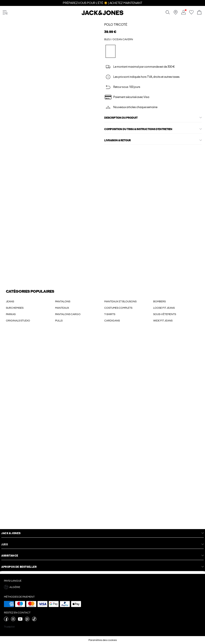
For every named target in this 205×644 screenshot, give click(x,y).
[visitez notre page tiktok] (34, 620)
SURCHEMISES (15, 308)
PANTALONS (63, 301)
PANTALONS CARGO (68, 314)
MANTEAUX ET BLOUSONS (120, 301)
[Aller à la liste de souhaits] (191, 14)
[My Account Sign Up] (102, 430)
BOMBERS (159, 301)
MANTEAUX (62, 308)
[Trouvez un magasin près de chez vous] (176, 14)
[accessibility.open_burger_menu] (5, 13)
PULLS (59, 321)
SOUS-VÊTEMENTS (165, 314)
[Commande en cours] (199, 13)
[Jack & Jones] (102, 14)
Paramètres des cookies (103, 640)
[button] (102, 587)
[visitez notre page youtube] (20, 620)
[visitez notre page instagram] (13, 620)
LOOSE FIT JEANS (164, 308)
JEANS (10, 301)
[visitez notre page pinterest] (27, 620)
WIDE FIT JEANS (163, 321)
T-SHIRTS (110, 314)
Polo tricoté (116, 25)
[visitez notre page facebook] (6, 620)
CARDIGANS (112, 321)
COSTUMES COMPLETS (118, 308)
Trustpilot (9, 627)
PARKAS (11, 314)
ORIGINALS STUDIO (18, 321)
